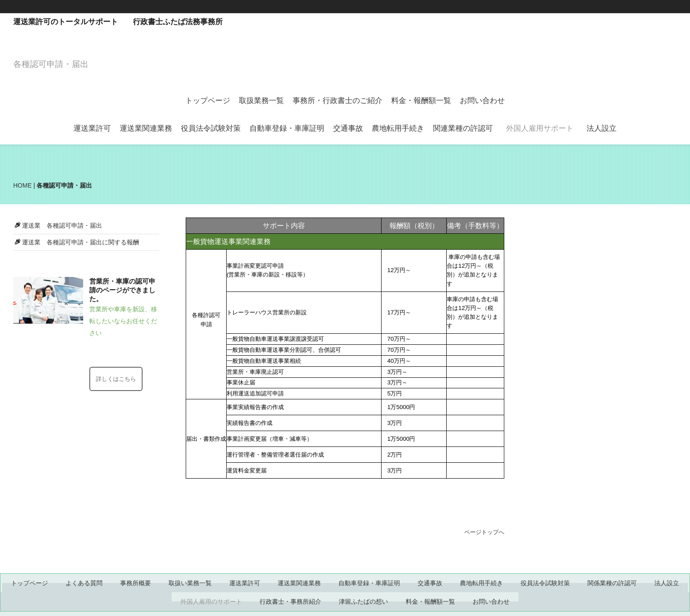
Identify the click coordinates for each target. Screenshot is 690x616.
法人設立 (602, 128)
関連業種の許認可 (463, 128)
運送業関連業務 (146, 128)
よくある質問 (84, 583)
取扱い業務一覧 (190, 583)
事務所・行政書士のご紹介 (338, 101)
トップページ (208, 101)
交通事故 (348, 128)
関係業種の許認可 (612, 583)
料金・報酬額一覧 (421, 101)
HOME (22, 185)
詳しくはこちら (116, 379)
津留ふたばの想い (363, 601)
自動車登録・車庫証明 (287, 128)
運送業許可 (92, 128)
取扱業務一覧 (261, 101)
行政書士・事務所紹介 (290, 601)
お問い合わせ (482, 101)
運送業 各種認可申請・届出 (58, 225)
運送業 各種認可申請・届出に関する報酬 (77, 242)
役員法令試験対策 (211, 128)
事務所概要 (136, 583)
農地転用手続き (398, 128)
